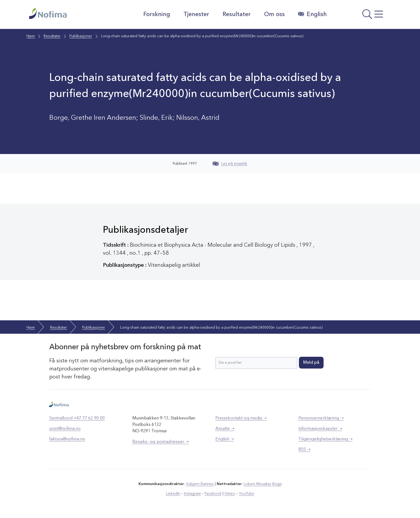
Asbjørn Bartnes (200, 484)
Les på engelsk (230, 164)
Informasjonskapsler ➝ (320, 429)
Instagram (192, 494)
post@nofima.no (65, 429)
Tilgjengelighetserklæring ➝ (325, 439)
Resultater (237, 14)
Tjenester (196, 14)
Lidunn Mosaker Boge (263, 484)
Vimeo (230, 494)
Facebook (213, 494)
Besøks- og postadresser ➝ (161, 442)
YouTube (247, 494)
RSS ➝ (304, 450)
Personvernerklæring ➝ (321, 418)
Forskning (157, 14)
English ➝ (225, 439)
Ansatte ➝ (225, 429)
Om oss (274, 14)
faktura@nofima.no (67, 439)
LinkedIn (173, 494)
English (312, 14)
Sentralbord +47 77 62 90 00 (77, 418)
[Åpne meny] (361, 16)
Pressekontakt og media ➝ (241, 418)
